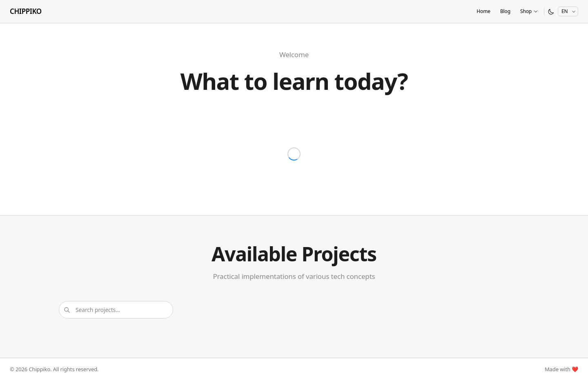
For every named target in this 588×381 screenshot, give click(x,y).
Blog (505, 11)
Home (483, 11)
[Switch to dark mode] (551, 12)
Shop (529, 11)
